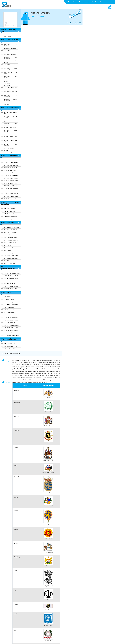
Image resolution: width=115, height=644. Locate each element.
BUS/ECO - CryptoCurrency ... (11, 151)
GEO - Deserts (8, 250)
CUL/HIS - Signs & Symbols (11, 188)
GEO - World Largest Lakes (11, 253)
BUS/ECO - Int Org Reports (11, 117)
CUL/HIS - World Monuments (11, 173)
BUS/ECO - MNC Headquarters (11, 124)
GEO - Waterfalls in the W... (11, 240)
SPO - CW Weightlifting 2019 (11, 325)
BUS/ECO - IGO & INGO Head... (11, 113)
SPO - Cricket (7, 297)
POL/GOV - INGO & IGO (10, 289)
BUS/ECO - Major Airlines (11, 131)
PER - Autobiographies (10, 209)
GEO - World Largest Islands (11, 261)
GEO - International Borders (11, 230)
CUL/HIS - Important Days (11, 160)
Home (69, 2)
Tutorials (82, 2)
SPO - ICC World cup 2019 (11, 317)
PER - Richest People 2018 (11, 216)
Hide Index (13, 627)
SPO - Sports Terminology (10, 310)
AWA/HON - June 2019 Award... (11, 81)
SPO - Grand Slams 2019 (10, 333)
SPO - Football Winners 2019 (11, 336)
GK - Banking (7, 36)
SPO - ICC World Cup (9, 323)
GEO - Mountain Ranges (10, 243)
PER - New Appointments (10, 219)
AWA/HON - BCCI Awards (11, 77)
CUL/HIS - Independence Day (11, 165)
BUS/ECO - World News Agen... (11, 141)
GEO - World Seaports (9, 235)
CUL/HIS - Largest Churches (11, 178)
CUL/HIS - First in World (10, 168)
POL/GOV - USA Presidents (11, 286)
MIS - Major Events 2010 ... (11, 346)
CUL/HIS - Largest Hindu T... (11, 194)
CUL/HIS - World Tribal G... (11, 186)
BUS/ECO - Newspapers (10, 134)
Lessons (75, 2)
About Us (90, 2)
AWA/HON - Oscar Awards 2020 (11, 84)
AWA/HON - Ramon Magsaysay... (11, 45)
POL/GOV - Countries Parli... (11, 276)
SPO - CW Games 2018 (10, 315)
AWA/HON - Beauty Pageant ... (11, 104)
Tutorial (42, 17)
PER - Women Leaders (10, 211)
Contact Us (98, 2)
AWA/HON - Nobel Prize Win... (11, 88)
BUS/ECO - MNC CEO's (10, 128)
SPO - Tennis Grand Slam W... (11, 305)
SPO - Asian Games (9, 307)
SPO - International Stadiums (11, 320)
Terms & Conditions (55, 638)
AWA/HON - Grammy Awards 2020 (11, 100)
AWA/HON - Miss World (10, 55)
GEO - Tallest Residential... (11, 237)
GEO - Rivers (7, 245)
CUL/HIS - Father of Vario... (11, 183)
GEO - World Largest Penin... (11, 256)
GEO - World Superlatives (10, 232)
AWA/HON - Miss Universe (11, 51)
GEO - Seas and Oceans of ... (11, 248)
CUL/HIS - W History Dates (11, 199)
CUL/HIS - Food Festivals (10, 170)
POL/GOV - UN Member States (12, 273)
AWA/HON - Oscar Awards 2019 (11, 65)
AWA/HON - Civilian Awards (11, 62)
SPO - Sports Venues (9, 299)
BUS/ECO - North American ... (11, 145)
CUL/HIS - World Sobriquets (11, 163)
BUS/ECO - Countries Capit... (11, 121)
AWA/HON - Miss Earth (10, 48)
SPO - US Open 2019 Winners (11, 330)
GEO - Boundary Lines (10, 263)
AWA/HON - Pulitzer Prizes (11, 73)
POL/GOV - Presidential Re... (11, 278)
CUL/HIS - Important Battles (11, 191)
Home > (34, 17)
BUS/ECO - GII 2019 (9, 148)
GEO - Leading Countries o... (11, 258)
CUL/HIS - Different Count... (11, 196)
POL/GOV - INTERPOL (10, 284)
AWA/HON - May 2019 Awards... (11, 92)
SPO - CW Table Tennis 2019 (11, 328)
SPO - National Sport (9, 302)
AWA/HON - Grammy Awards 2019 (11, 69)
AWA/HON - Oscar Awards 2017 (11, 58)
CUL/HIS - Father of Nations (11, 181)
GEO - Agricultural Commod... (12, 227)
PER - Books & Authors (10, 214)
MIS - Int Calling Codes (10, 349)
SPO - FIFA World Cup (10, 312)
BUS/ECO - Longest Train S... (11, 137)
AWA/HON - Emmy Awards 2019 (11, 96)
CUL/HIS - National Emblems (11, 175)
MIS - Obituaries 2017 (9, 344)
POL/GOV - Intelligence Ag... (11, 281)
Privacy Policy (66, 638)
